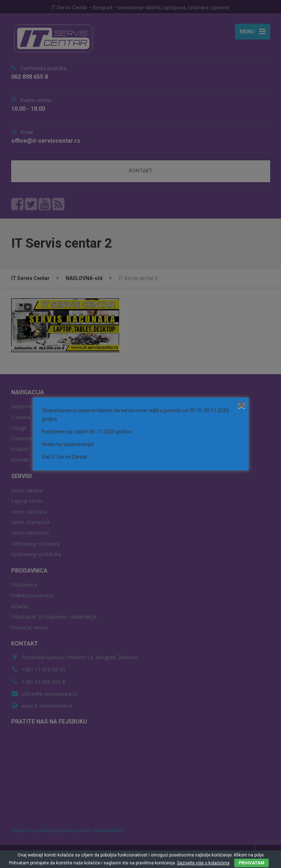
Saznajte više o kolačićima (203, 863)
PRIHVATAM (251, 863)
